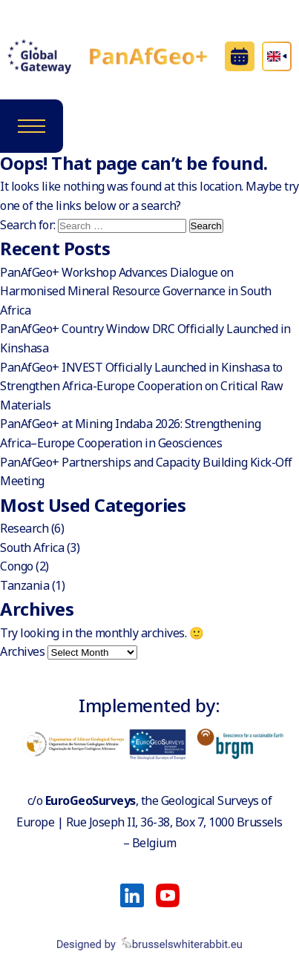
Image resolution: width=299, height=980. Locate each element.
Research (24, 528)
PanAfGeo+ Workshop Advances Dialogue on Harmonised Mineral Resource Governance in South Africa (136, 291)
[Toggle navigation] (32, 126)
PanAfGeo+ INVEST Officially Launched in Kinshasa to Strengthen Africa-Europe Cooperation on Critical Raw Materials (141, 386)
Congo (17, 566)
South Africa (32, 547)
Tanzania (24, 585)
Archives (22, 651)
